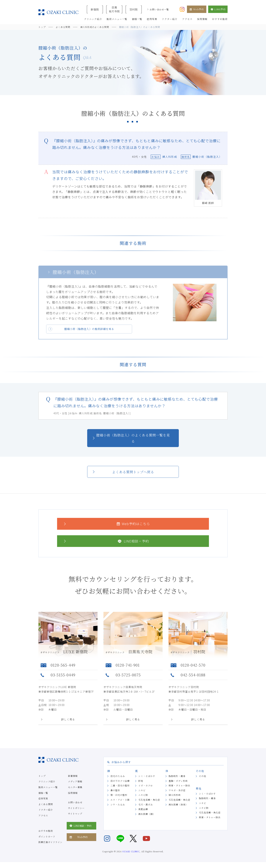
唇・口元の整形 (119, 795)
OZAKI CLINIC (131, 851)
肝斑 (141, 781)
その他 (203, 776)
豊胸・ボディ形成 (178, 781)
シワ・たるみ (118, 804)
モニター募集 (75, 787)
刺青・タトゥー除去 (179, 785)
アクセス (43, 815)
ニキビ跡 (143, 795)
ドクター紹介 (46, 810)
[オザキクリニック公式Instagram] (182, 9)
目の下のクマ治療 (120, 781)
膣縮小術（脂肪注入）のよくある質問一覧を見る (133, 438)
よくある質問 (46, 804)
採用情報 (73, 793)
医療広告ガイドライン (50, 842)
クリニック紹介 (47, 781)
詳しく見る (68, 719)
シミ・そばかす (147, 776)
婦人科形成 (175, 795)
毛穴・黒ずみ (146, 804)
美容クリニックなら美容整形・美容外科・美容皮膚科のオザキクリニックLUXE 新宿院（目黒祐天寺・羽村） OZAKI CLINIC (58, 12)
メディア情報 (75, 781)
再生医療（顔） (147, 814)
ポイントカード (47, 836)
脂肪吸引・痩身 (177, 776)
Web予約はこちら (106, 524)
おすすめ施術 (46, 831)
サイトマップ (75, 814)
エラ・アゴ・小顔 (120, 800)
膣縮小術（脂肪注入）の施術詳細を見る (89, 329)
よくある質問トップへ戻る (133, 472)
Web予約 (197, 9)
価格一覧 (43, 793)
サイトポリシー (76, 808)
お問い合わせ (75, 802)
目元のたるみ (118, 776)
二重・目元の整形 (120, 785)
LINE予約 (218, 9)
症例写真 (43, 798)
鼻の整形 (115, 790)
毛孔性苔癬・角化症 (149, 800)
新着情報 (73, 776)
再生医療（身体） (178, 804)
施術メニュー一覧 (48, 787)
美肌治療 (143, 809)
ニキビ (142, 790)
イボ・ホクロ (146, 785)
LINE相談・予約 (106, 541)
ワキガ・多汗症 (177, 790)
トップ (42, 776)
